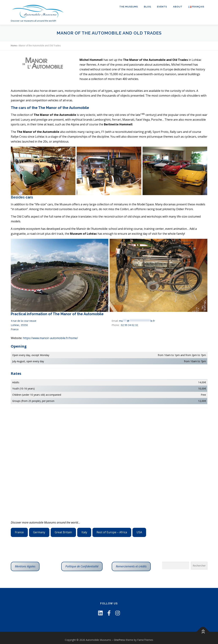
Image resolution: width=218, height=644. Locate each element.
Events (162, 7)
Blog (148, 7)
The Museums (129, 7)
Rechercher (199, 566)
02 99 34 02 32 (129, 325)
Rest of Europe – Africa (112, 532)
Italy (84, 532)
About (178, 7)
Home (14, 46)
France (19, 532)
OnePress (119, 640)
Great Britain (63, 532)
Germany (39, 532)
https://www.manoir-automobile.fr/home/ (50, 338)
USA (139, 532)
